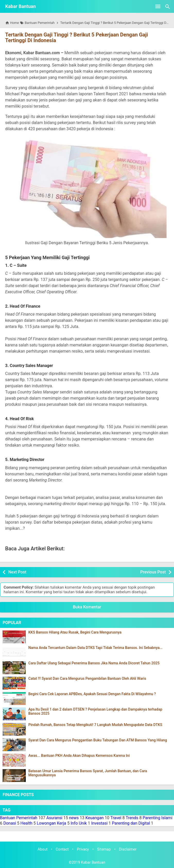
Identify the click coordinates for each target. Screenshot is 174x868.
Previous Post (153, 572)
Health (26, 823)
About (42, 849)
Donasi (10, 823)
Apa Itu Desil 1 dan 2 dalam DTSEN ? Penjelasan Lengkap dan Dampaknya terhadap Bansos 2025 (95, 711)
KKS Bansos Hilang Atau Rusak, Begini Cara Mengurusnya (75, 632)
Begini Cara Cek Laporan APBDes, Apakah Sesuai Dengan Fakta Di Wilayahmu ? (92, 694)
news (74, 818)
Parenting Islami (157, 818)
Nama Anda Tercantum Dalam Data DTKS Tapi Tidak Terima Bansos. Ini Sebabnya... (95, 648)
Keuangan (95, 818)
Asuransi (54, 818)
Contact (62, 849)
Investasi (99, 823)
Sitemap (104, 849)
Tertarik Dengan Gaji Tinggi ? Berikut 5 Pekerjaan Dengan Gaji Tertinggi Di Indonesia (77, 37)
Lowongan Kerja (52, 823)
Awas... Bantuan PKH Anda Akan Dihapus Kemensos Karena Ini (79, 756)
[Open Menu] (158, 6)
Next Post (17, 572)
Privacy (83, 849)
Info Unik (79, 823)
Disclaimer (128, 849)
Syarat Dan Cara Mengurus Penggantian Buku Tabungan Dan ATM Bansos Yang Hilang (98, 740)
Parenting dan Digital (131, 823)
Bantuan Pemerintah (19, 818)
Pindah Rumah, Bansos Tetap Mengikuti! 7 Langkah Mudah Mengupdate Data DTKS (95, 725)
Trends (132, 818)
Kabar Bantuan (20, 6)
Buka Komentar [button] (87, 607)
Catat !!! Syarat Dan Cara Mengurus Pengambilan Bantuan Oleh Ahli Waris (87, 679)
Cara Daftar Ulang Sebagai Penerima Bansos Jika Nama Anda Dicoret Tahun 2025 (94, 663)
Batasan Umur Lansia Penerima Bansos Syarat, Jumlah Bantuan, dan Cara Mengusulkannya (88, 773)
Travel (116, 818)
